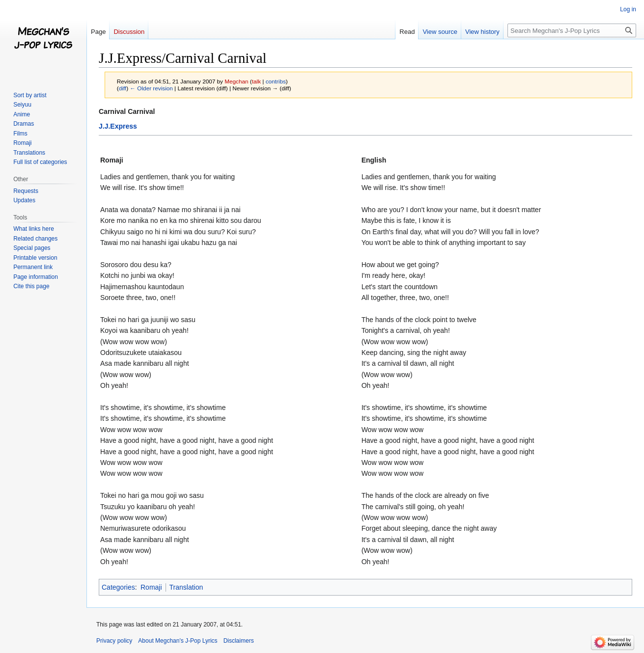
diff (123, 88)
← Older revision (151, 88)
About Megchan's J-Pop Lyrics (178, 641)
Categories (118, 587)
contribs (276, 81)
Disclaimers (239, 641)
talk (256, 81)
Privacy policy (114, 641)
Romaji (151, 587)
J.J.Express (118, 126)
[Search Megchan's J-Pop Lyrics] (572, 30)
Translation (186, 587)
